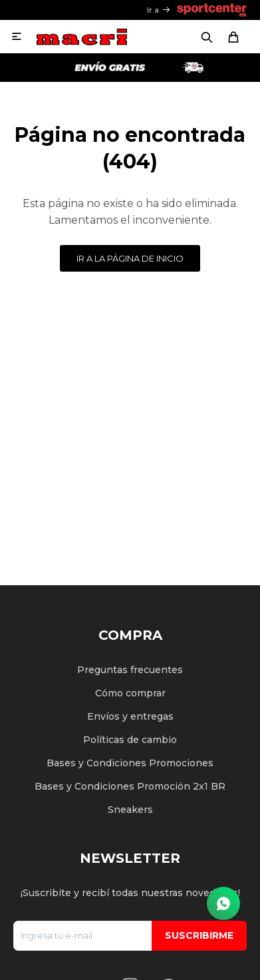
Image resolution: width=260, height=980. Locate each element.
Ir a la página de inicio (130, 258)
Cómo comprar (130, 693)
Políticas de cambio (130, 740)
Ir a (153, 10)
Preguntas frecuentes (130, 670)
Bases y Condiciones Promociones (130, 763)
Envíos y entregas (130, 716)
